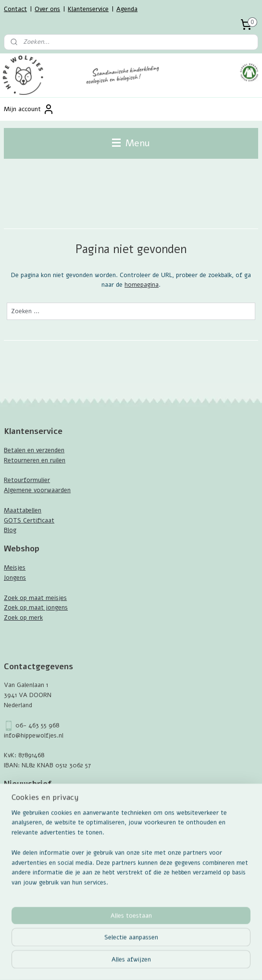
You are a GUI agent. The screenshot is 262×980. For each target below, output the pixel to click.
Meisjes (15, 568)
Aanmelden (27, 824)
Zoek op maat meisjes (35, 598)
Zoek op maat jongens (36, 608)
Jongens (15, 578)
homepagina (142, 285)
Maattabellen (23, 510)
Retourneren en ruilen (35, 460)
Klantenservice (88, 9)
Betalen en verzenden (34, 450)
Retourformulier (27, 480)
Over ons (47, 9)
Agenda (127, 9)
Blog (10, 530)
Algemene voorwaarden (37, 490)
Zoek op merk (23, 618)
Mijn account (29, 109)
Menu (131, 143)
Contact (15, 9)
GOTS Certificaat (29, 521)
